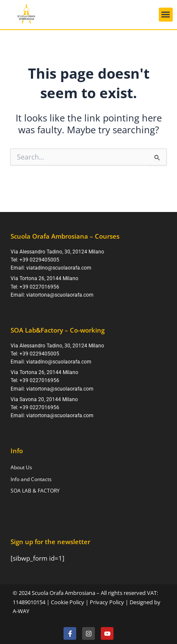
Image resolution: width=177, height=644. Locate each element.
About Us (21, 467)
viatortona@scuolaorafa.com (60, 295)
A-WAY (21, 611)
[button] (166, 15)
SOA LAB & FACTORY (35, 491)
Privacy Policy (107, 602)
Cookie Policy (68, 602)
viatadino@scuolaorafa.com (59, 268)
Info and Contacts (31, 479)
